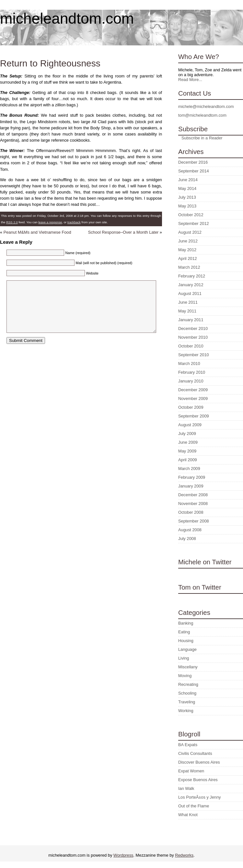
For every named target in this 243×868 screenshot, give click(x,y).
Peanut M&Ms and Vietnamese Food (37, 232)
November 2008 (193, 504)
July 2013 (187, 197)
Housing (186, 641)
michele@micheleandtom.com (206, 106)
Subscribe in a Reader (202, 138)
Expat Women (191, 771)
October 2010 (191, 346)
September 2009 (194, 416)
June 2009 (188, 442)
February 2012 (192, 276)
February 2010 (192, 372)
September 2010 (194, 355)
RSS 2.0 (12, 222)
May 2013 (187, 206)
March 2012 (189, 267)
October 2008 (191, 512)
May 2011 (187, 311)
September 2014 (194, 171)
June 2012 (188, 241)
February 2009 (192, 477)
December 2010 (193, 328)
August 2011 (190, 293)
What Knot (188, 815)
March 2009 (189, 469)
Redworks (184, 855)
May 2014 (187, 188)
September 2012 (194, 223)
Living (184, 658)
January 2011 (191, 320)
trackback (74, 222)
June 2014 (188, 180)
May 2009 (187, 451)
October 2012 (191, 215)
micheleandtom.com (67, 18)
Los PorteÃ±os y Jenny (200, 797)
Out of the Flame (194, 806)
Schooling (187, 693)
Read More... (190, 80)
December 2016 (193, 162)
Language (187, 649)
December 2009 (193, 390)
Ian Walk (186, 788)
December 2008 (193, 495)
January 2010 (191, 381)
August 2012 (190, 232)
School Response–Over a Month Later (123, 232)
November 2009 (193, 399)
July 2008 (187, 539)
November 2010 (193, 337)
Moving (185, 676)
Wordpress (123, 855)
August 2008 (190, 530)
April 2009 (188, 460)
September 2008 (194, 521)
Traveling (187, 702)
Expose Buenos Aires (198, 780)
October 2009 (191, 407)
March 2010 (189, 364)
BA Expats (188, 745)
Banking (186, 623)
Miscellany (188, 667)
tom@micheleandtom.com (202, 115)
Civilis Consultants (195, 753)
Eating (184, 632)
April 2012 (188, 258)
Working (186, 711)
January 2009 (191, 486)
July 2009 (187, 434)
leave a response (50, 222)
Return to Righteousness (50, 63)
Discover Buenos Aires (199, 762)
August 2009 (190, 425)
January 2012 (191, 285)
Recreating (188, 684)
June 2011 (188, 302)
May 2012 (187, 250)
